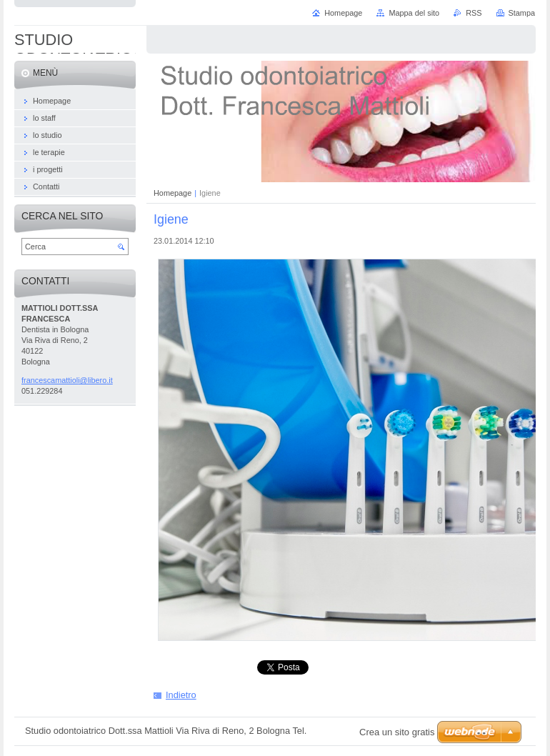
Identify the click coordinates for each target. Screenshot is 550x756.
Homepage (172, 193)
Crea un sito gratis (397, 732)
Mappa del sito (414, 13)
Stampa (522, 13)
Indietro (181, 695)
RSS (474, 13)
